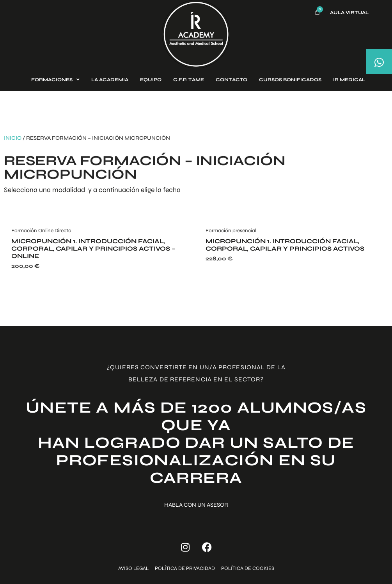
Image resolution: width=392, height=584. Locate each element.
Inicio (13, 138)
